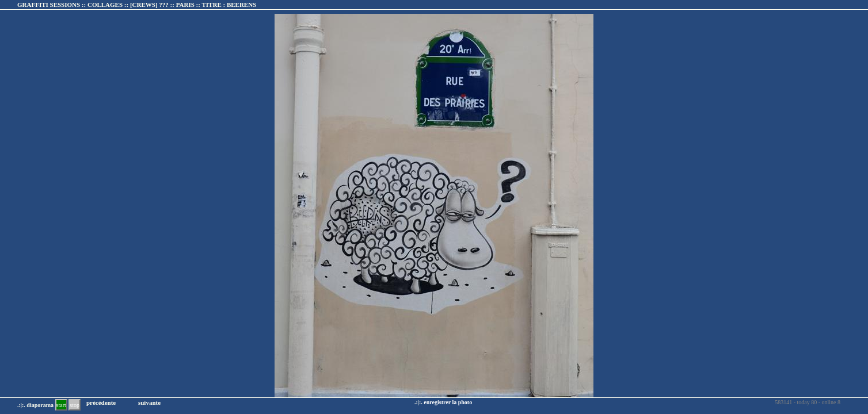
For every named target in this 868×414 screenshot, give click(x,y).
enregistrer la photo (448, 402)
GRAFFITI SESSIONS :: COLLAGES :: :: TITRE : (137, 5)
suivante (149, 402)
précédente (101, 402)
